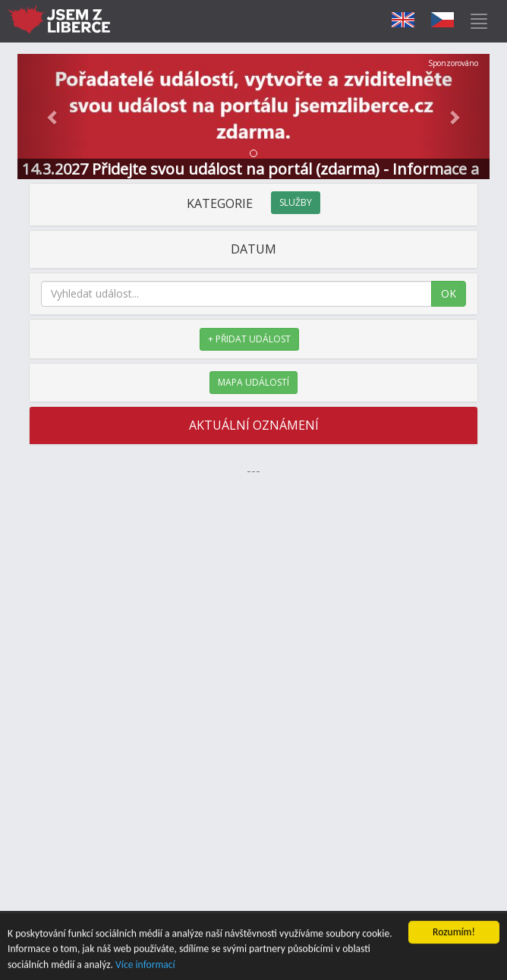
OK (449, 293)
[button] (53, 117)
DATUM (253, 249)
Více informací (145, 965)
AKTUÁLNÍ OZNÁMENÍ (254, 425)
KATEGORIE (253, 203)
